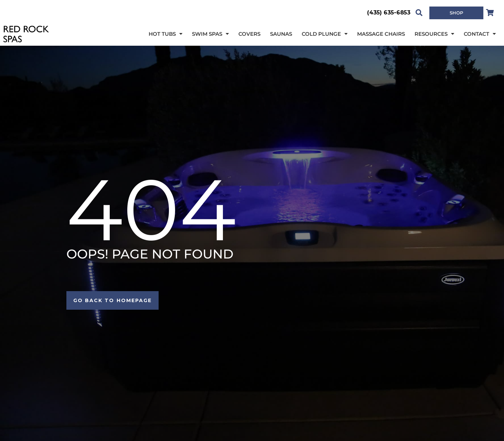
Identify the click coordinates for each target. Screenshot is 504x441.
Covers (249, 34)
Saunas (281, 34)
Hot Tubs (165, 34)
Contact (480, 34)
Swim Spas (210, 34)
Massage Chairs (381, 34)
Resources (434, 34)
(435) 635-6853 (389, 13)
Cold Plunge (325, 34)
